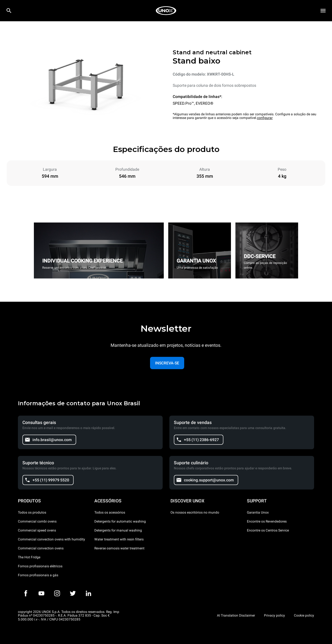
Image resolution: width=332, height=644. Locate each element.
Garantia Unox (258, 512)
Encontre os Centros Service (268, 530)
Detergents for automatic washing (120, 521)
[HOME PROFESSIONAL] (166, 11)
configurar (265, 118)
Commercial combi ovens (37, 521)
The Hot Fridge (29, 557)
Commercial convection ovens (41, 548)
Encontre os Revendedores (267, 521)
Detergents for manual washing (118, 530)
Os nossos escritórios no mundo (195, 512)
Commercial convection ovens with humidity (52, 539)
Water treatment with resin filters (119, 539)
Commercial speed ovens (37, 530)
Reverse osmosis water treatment (119, 548)
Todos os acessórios (110, 512)
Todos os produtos (32, 512)
